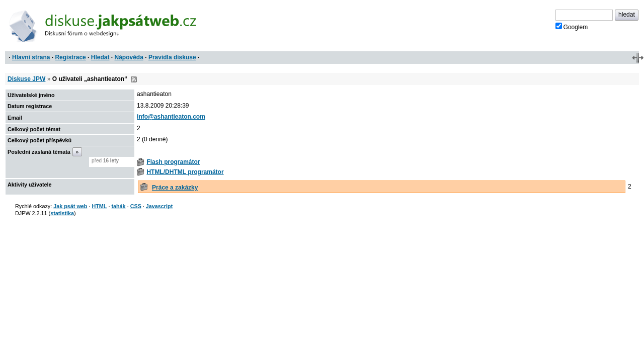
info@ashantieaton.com (171, 117)
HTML (99, 206)
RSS (134, 79)
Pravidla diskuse (172, 57)
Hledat (100, 57)
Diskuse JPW (26, 79)
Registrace (70, 57)
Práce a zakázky (175, 188)
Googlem (572, 27)
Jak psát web (70, 206)
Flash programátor (173, 162)
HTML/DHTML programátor (185, 172)
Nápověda (129, 57)
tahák (118, 206)
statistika (62, 213)
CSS (136, 206)
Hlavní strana (31, 57)
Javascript (159, 206)
